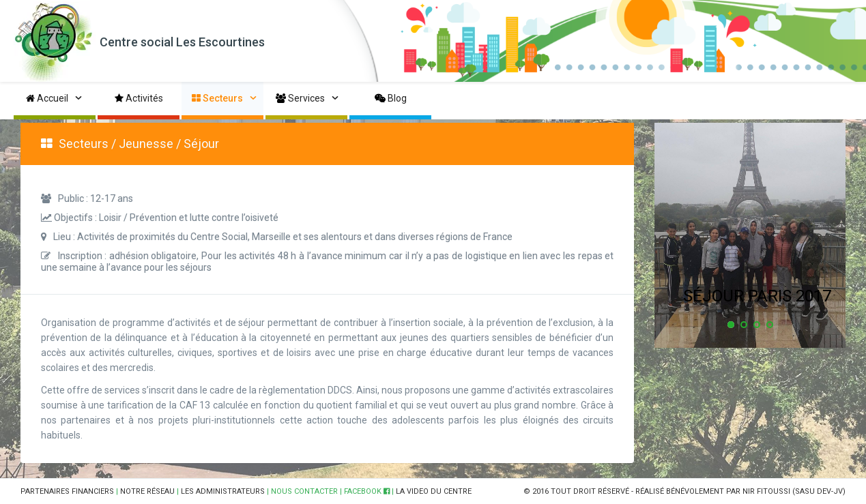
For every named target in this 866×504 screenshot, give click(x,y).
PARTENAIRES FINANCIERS (67, 491)
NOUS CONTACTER (304, 491)
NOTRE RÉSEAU (147, 491)
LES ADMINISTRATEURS (223, 491)
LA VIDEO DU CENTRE (434, 491)
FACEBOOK (367, 491)
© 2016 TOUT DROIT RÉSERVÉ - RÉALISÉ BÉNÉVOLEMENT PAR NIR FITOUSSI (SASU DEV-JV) (684, 491)
